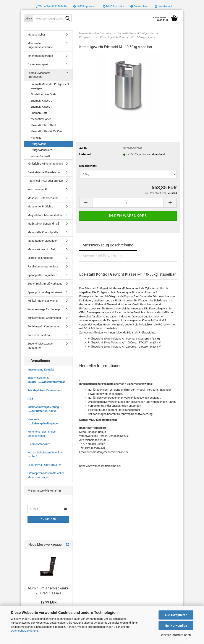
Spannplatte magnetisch (42, 275)
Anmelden (49, 519)
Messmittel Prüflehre (40, 206)
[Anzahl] (128, 203)
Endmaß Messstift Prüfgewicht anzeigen (50, 86)
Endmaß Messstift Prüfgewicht (39, 75)
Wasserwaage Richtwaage (44, 309)
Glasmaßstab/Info (39, 444)
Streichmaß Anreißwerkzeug (45, 284)
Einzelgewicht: (88, 166)
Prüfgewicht (38, 144)
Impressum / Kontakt (41, 370)
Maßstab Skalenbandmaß (43, 224)
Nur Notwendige (176, 626)
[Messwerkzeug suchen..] (29, 18)
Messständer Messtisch (42, 241)
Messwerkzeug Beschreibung (108, 245)
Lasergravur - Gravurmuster (44, 465)
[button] (139, 6)
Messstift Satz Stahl (43, 125)
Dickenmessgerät (38, 64)
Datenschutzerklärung (24, 631)
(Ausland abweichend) (154, 155)
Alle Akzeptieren (176, 615)
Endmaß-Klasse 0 (42, 101)
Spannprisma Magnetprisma (45, 292)
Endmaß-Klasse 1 (42, 107)
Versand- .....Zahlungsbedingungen (43, 421)
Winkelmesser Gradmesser (44, 318)
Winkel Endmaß (40, 156)
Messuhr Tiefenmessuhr (43, 198)
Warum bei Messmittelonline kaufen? (45, 455)
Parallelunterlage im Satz (43, 266)
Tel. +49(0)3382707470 (51, 6)
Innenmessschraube (40, 56)
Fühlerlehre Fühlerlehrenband (45, 164)
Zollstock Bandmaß (40, 335)
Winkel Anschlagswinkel (43, 301)
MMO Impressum (85, 6)
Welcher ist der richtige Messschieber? (42, 434)
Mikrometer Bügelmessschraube (40, 45)
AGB (30, 399)
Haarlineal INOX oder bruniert (45, 181)
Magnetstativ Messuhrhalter (45, 215)
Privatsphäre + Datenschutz (45, 390)
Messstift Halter (41, 119)
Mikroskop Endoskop (40, 258)
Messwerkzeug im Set (41, 249)
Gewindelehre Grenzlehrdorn (45, 172)
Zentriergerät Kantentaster (44, 326)
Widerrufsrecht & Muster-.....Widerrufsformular (46, 380)
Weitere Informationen (176, 635)
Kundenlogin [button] (164, 6)
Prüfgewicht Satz (41, 150)
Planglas (36, 138)
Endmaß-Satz (39, 113)
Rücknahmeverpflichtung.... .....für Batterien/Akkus (45, 409)
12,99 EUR (49, 602)
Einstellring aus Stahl (44, 94)
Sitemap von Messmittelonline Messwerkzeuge (46, 475)
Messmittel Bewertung (102, 256)
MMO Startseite (113, 6)
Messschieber (36, 35)
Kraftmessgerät (37, 189)
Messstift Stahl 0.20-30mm (47, 131)
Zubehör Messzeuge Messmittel (40, 346)
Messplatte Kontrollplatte (43, 232)
